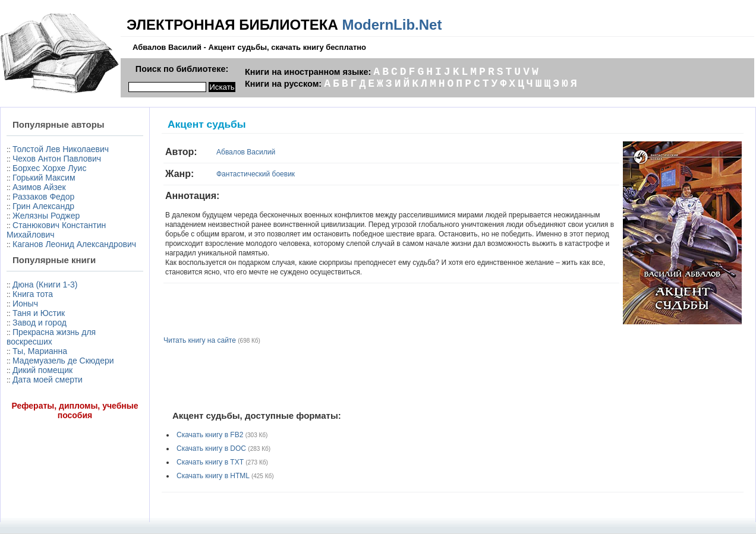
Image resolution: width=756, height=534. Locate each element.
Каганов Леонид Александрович (74, 244)
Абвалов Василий (246, 152)
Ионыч (25, 304)
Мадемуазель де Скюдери (63, 361)
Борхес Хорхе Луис (49, 168)
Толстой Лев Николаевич (61, 149)
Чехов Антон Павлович (57, 159)
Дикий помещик (42, 370)
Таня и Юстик (39, 313)
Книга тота (33, 294)
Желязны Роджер (46, 216)
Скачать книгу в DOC (211, 448)
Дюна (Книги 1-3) (45, 285)
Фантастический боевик (256, 174)
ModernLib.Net (392, 25)
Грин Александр (43, 206)
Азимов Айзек (39, 187)
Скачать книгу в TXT (210, 462)
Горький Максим (44, 178)
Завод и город (40, 323)
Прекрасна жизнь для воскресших (51, 337)
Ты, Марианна (40, 351)
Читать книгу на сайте (200, 340)
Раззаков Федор (43, 197)
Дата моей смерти (48, 380)
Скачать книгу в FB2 (210, 435)
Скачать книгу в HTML (213, 476)
